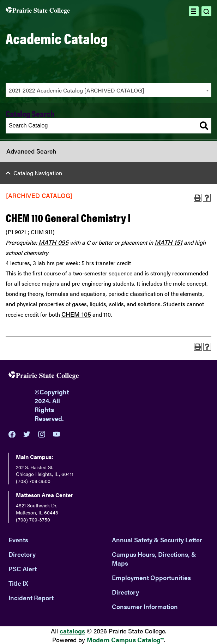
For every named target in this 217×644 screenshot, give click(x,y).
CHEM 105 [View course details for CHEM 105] (76, 314)
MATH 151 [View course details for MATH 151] (168, 242)
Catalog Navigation (38, 173)
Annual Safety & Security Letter (157, 540)
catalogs (72, 631)
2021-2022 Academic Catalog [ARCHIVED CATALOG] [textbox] (77, 90)
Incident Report (31, 598)
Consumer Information (145, 606)
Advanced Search (31, 151)
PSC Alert (23, 569)
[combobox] (108, 90)
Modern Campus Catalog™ (125, 640)
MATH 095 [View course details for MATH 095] (53, 242)
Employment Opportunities (151, 577)
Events (18, 540)
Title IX (18, 583)
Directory (22, 554)
